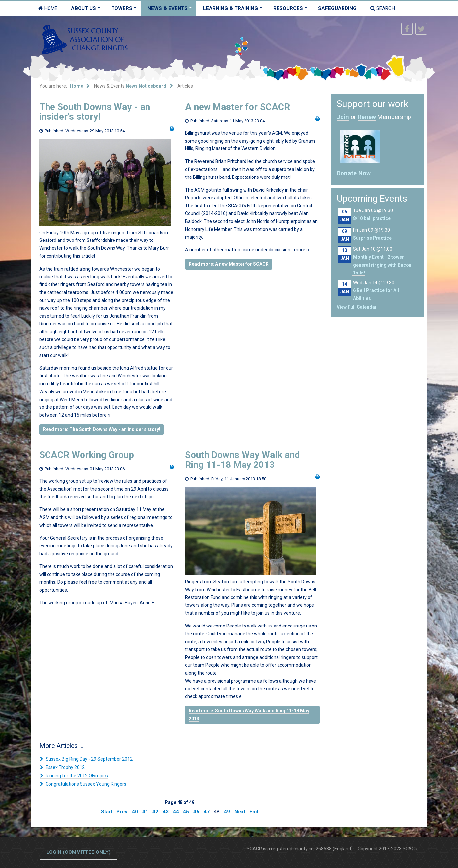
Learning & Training (230, 8)
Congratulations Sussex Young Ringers (85, 784)
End (254, 812)
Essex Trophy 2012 (65, 767)
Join (343, 117)
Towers (122, 8)
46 (196, 812)
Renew (367, 117)
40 (135, 812)
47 (207, 812)
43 (166, 812)
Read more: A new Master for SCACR (229, 264)
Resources (288, 8)
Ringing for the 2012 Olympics (76, 776)
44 (176, 812)
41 (145, 812)
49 (227, 812)
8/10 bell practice (372, 218)
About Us (83, 8)
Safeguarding (337, 8)
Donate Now (354, 173)
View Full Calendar (357, 307)
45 (186, 812)
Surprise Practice (372, 238)
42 (155, 812)
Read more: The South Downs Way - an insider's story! (102, 429)
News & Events (168, 8)
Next (240, 812)
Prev (122, 812)
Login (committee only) (78, 852)
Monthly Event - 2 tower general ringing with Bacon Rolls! (382, 265)
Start (107, 812)
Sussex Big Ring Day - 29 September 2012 (89, 759)
